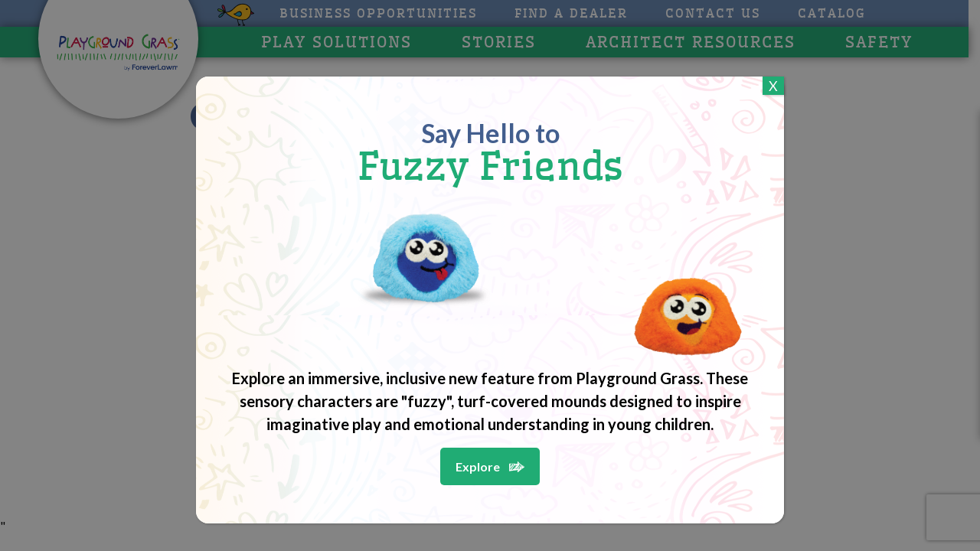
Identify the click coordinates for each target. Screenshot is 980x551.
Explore (478, 466)
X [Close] (773, 86)
